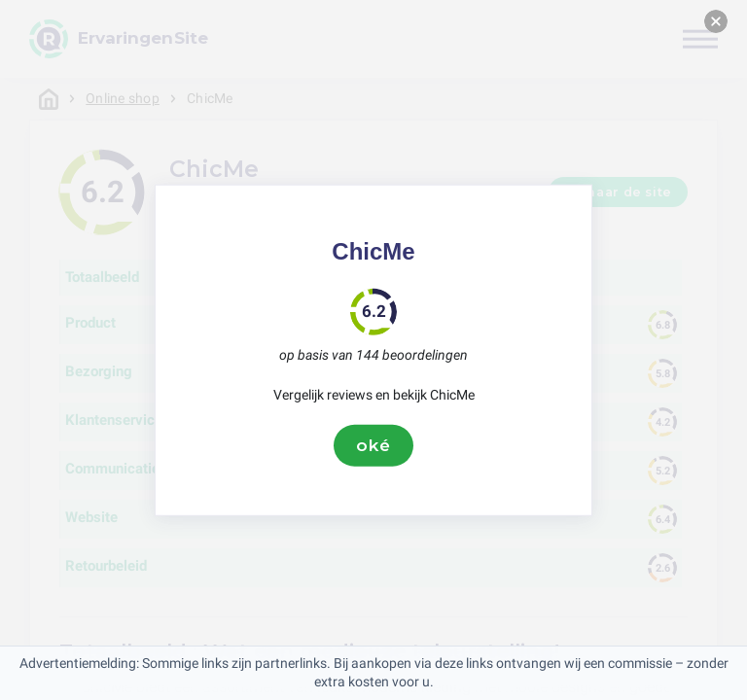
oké (373, 445)
